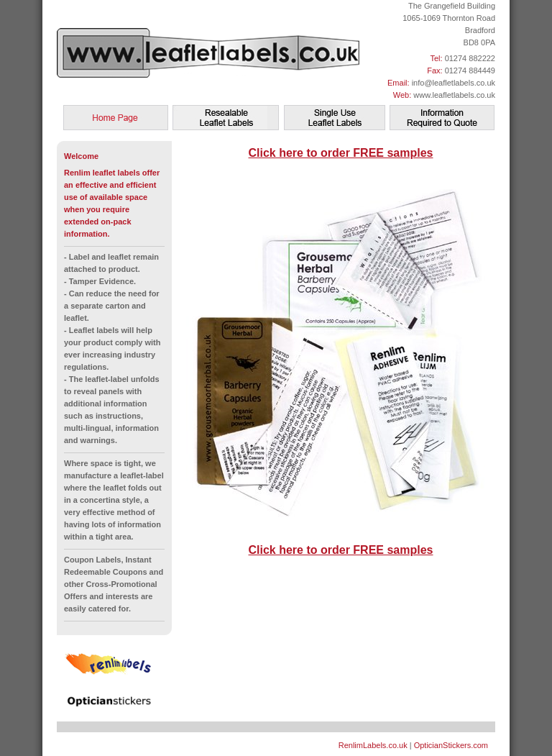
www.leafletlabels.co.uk (454, 95)
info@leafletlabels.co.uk (454, 83)
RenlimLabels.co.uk (373, 745)
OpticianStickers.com (451, 745)
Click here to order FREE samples (341, 153)
